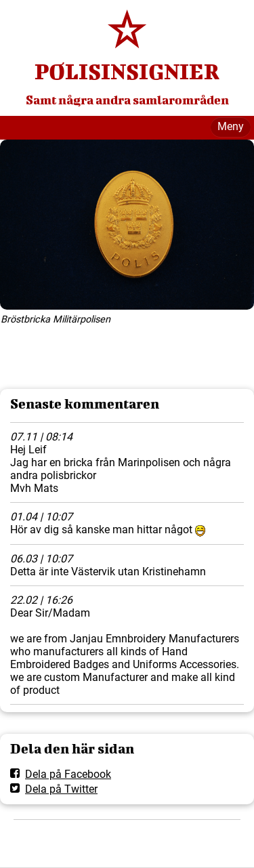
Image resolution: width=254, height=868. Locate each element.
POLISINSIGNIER (127, 71)
